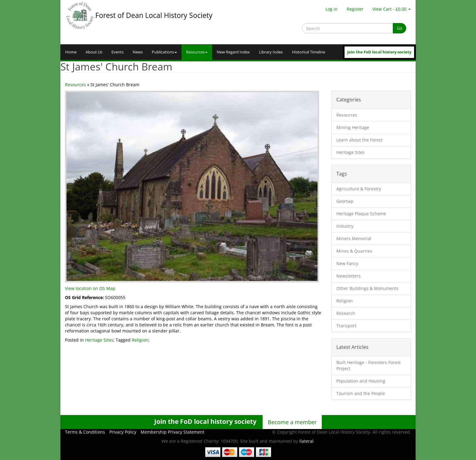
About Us (94, 52)
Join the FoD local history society (379, 52)
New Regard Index (233, 52)
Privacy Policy (123, 432)
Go (399, 28)
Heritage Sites (99, 340)
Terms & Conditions (85, 432)
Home (71, 52)
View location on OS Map (90, 288)
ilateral (306, 441)
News (138, 52)
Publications (164, 52)
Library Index (271, 52)
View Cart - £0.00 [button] (392, 9)
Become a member (292, 422)
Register (355, 9)
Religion (140, 340)
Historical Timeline (309, 52)
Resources (197, 52)
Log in (331, 9)
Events (117, 52)
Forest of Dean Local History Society (154, 15)
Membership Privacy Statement (172, 432)
